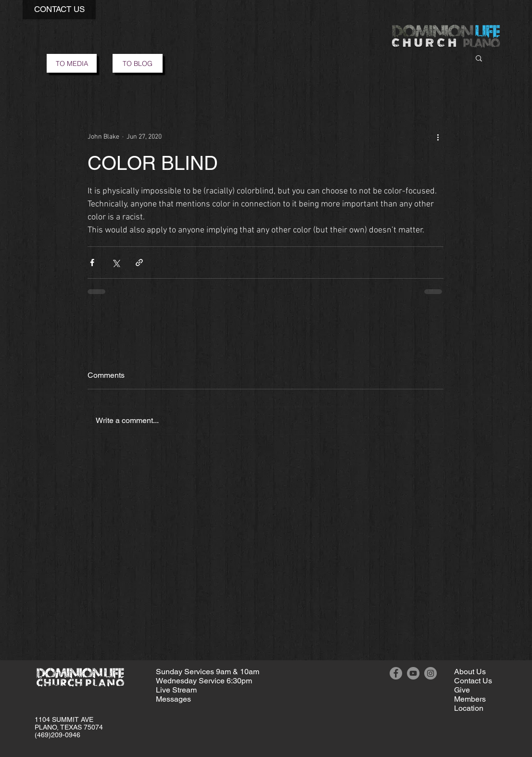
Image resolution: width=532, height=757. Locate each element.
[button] (59, 10)
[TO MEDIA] (72, 63)
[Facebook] (396, 673)
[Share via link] (139, 263)
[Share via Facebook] (92, 263)
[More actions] (438, 137)
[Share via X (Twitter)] (116, 263)
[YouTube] (413, 673)
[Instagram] (431, 673)
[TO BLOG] (138, 63)
